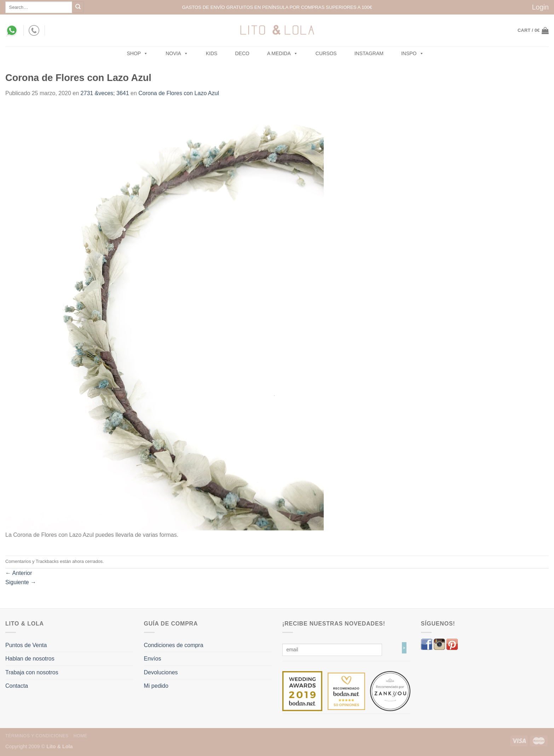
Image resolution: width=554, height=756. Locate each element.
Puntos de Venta (26, 645)
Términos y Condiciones (37, 736)
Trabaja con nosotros (32, 672)
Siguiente (21, 582)
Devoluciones (161, 672)
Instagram (369, 53)
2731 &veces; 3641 (105, 93)
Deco (242, 53)
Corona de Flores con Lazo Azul (179, 93)
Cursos (326, 53)
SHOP (138, 53)
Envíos (153, 659)
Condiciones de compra (174, 645)
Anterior (19, 573)
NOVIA (177, 53)
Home (80, 736)
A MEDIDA (282, 53)
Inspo (412, 53)
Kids (212, 53)
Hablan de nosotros (30, 659)
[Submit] (78, 7)
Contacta (17, 686)
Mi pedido (156, 686)
